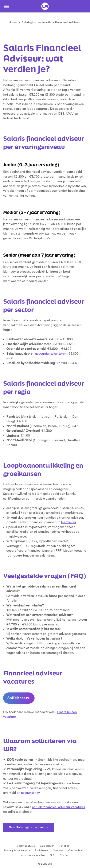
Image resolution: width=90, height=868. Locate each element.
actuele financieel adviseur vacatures (59, 807)
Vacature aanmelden (33, 855)
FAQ (52, 855)
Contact (65, 855)
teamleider (68, 522)
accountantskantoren (51, 354)
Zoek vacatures (26, 846)
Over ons (58, 851)
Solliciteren (41, 851)
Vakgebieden (47, 846)
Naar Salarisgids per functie (29, 828)
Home (13, 23)
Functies (64, 846)
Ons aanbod (75, 851)
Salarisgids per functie (37, 23)
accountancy (30, 793)
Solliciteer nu (19, 698)
